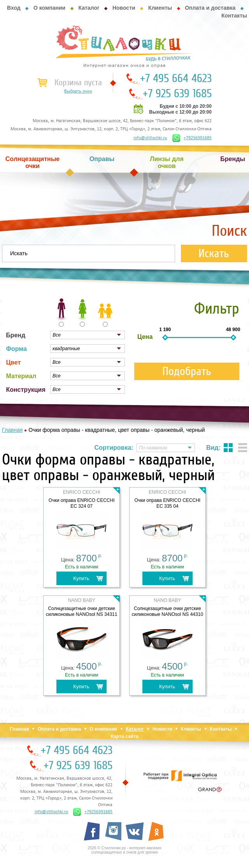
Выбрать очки (78, 91)
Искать (214, 253)
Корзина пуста (78, 82)
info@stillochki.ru (150, 138)
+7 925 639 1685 (177, 94)
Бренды (233, 159)
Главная (20, 729)
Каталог (89, 8)
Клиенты (160, 8)
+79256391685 (192, 138)
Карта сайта (125, 736)
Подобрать (187, 371)
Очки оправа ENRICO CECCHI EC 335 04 (167, 503)
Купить (81, 578)
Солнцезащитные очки (33, 162)
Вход (14, 8)
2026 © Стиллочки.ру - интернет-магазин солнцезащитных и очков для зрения (124, 850)
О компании (49, 8)
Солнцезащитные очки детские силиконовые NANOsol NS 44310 (168, 611)
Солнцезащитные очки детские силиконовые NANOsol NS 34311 (82, 611)
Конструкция (25, 390)
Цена (145, 337)
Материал (21, 376)
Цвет (13, 362)
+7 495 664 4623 (176, 79)
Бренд (16, 335)
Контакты (234, 16)
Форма (16, 349)
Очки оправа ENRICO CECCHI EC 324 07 (82, 503)
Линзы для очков (167, 162)
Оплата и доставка (210, 8)
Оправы (102, 159)
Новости (124, 8)
